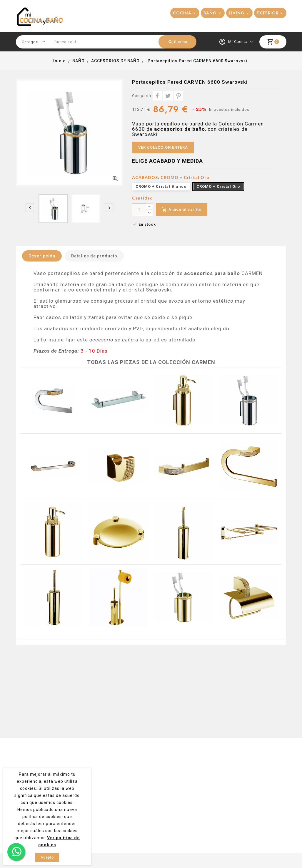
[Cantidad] (139, 210)
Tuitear (168, 96)
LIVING (237, 13)
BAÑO (210, 13)
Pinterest (178, 96)
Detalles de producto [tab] (94, 256)
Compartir (157, 96)
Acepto (47, 857)
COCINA (182, 13)
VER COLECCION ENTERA (163, 147)
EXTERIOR (268, 13)
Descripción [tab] (42, 256)
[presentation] (30, 208)
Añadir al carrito (182, 210)
